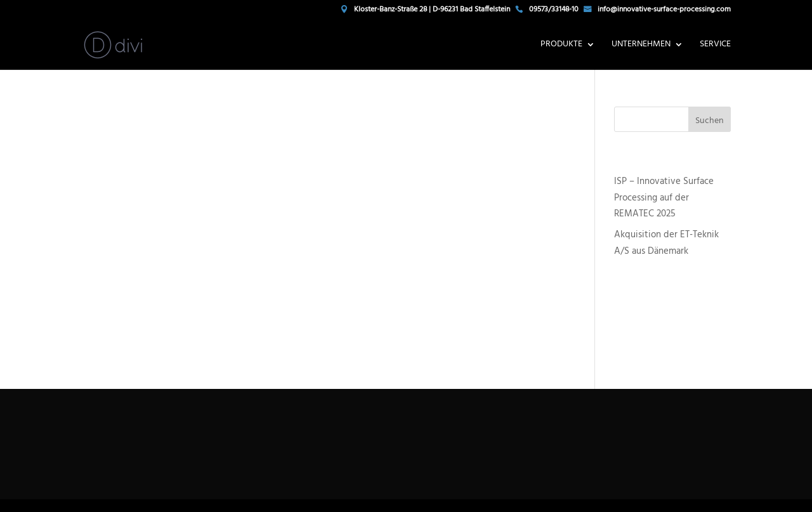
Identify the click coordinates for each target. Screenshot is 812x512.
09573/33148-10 (554, 11)
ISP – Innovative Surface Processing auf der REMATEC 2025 (664, 198)
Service (715, 46)
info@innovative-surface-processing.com (664, 11)
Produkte (561, 46)
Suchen (710, 121)
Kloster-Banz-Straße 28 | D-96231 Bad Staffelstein (432, 11)
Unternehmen (641, 46)
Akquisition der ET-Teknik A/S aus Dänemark (666, 243)
